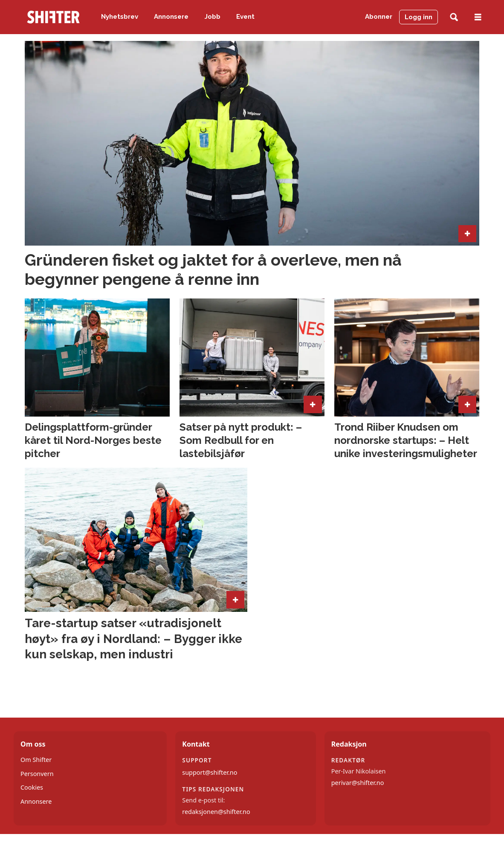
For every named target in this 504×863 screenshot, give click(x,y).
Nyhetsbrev (120, 17)
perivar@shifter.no (358, 783)
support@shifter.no (210, 772)
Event (245, 17)
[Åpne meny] (478, 17)
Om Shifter (36, 760)
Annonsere (171, 17)
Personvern (37, 774)
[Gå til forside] (53, 17)
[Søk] (454, 17)
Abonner (379, 17)
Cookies (32, 787)
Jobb (213, 17)
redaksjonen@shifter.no (216, 812)
